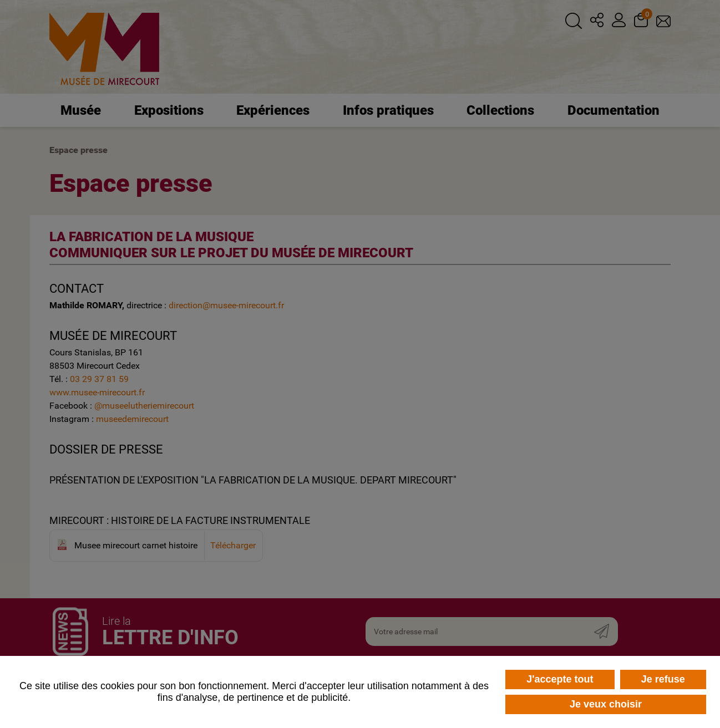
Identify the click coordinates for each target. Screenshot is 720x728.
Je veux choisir (606, 704)
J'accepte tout (560, 679)
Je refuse (663, 679)
